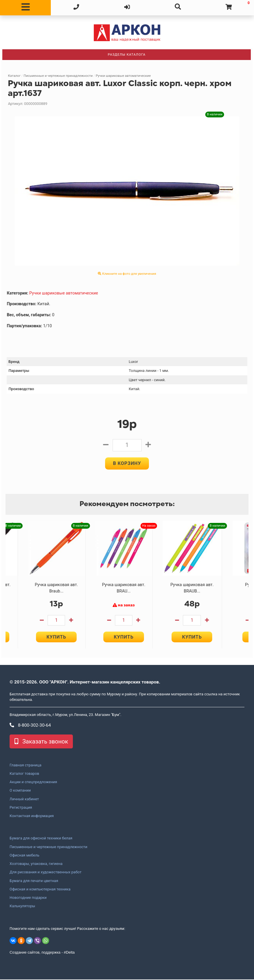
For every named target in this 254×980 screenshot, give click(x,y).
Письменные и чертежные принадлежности (58, 76)
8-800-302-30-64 (30, 726)
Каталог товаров (24, 774)
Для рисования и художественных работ (46, 873)
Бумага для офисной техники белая (41, 839)
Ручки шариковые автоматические (123, 76)
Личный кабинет (24, 799)
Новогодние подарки (28, 898)
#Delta (69, 953)
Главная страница (25, 766)
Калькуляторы (22, 907)
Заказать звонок (41, 742)
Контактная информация (32, 817)
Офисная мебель (24, 856)
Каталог (14, 76)
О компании (20, 791)
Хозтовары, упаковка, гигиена (36, 864)
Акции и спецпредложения (33, 783)
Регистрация (21, 808)
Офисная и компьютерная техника (40, 890)
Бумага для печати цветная (34, 881)
